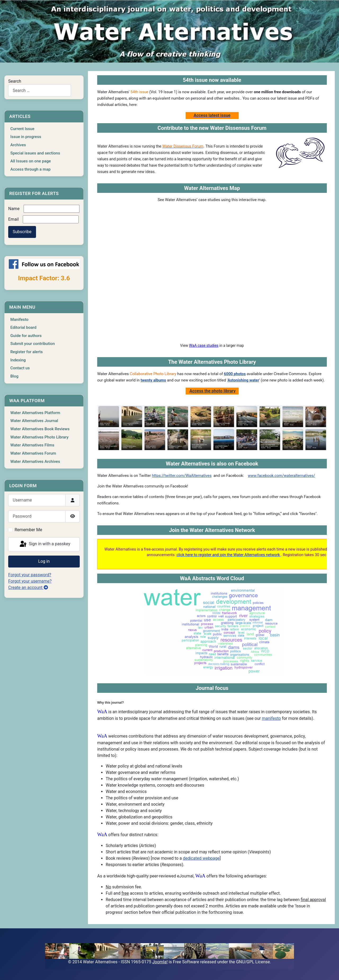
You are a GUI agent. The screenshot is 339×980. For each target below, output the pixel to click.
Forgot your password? (30, 575)
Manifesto (19, 320)
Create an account (28, 587)
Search (15, 81)
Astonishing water (243, 380)
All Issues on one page (31, 161)
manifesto (271, 718)
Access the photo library (212, 391)
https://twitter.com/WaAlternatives (182, 476)
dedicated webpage (201, 858)
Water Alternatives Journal (34, 421)
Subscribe (22, 232)
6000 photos (235, 374)
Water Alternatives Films (32, 445)
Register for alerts (26, 352)
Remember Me (28, 530)
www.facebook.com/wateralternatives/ (282, 476)
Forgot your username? (30, 581)
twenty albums (153, 380)
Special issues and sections (35, 153)
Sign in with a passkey (45, 544)
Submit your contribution (33, 344)
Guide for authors (26, 336)
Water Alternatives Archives (35, 462)
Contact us (20, 368)
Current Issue (22, 129)
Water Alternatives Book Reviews (40, 429)
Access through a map (30, 169)
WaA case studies (204, 345)
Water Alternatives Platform (35, 413)
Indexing (18, 360)
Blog (14, 376)
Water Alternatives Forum (33, 453)
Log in (44, 561)
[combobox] (40, 90)
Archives (18, 145)
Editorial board (23, 327)
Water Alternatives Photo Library (39, 437)
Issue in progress (26, 137)
